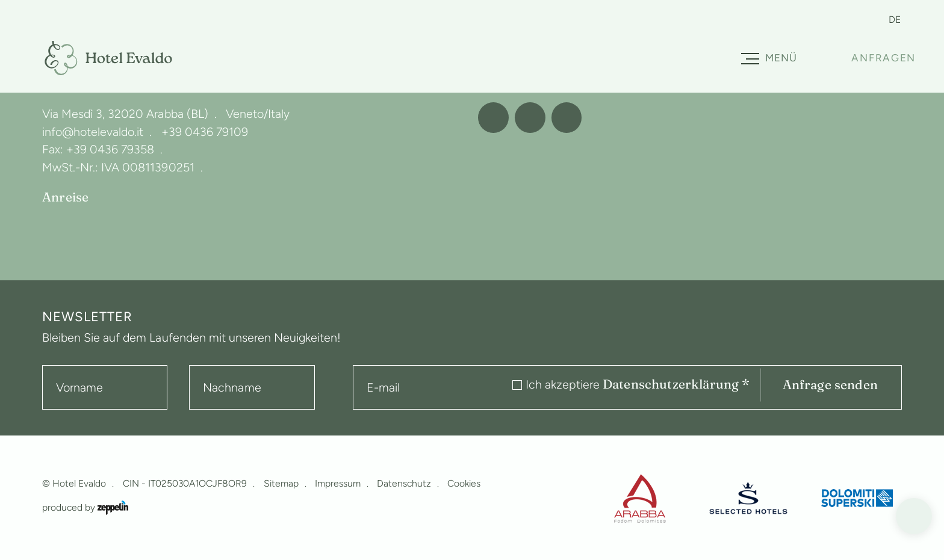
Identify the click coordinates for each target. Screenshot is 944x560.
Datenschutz (404, 483)
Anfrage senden (830, 385)
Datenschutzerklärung (676, 384)
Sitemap (281, 483)
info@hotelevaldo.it (93, 132)
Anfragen (883, 58)
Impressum (338, 483)
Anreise (65, 197)
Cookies (464, 483)
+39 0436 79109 (205, 132)
